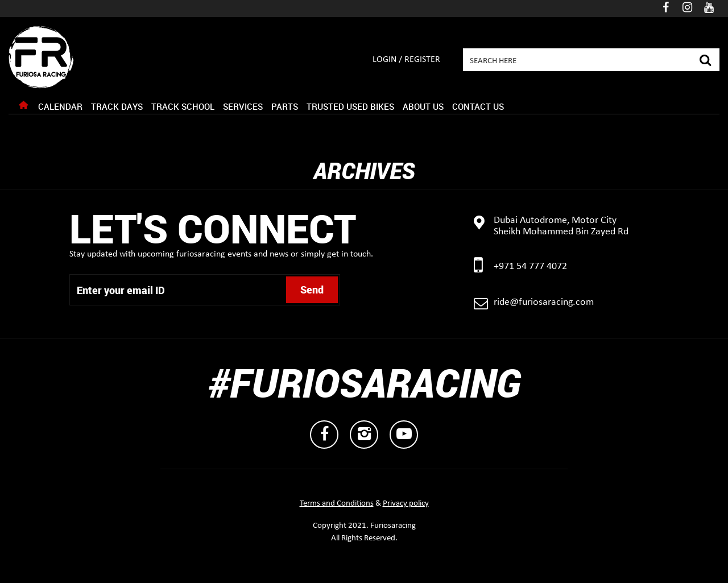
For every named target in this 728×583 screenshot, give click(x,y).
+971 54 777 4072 (530, 266)
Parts (285, 106)
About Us (423, 106)
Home (23, 108)
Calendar (60, 106)
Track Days (117, 106)
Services (243, 106)
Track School (183, 106)
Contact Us (478, 106)
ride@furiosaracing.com (544, 302)
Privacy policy (406, 504)
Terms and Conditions (337, 504)
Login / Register (406, 60)
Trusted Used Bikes (350, 106)
